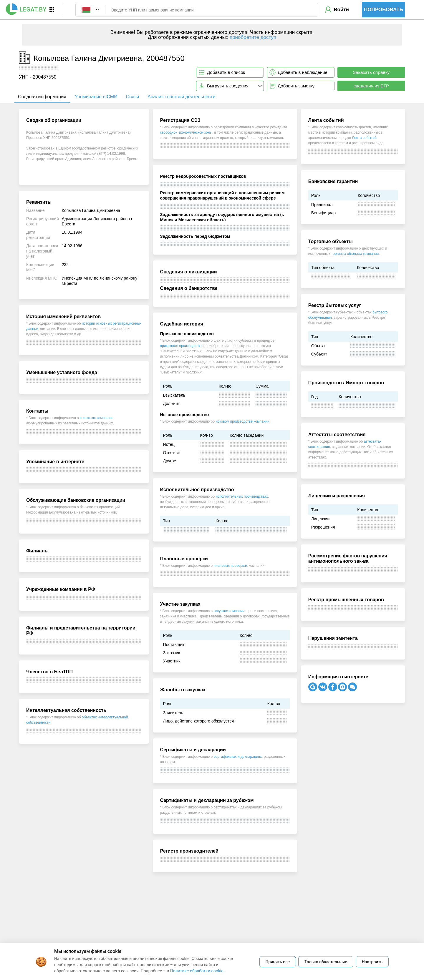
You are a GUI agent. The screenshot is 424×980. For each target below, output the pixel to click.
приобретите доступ (253, 37)
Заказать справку (371, 72)
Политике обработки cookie (197, 971)
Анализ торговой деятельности (181, 97)
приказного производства (181, 346)
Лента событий (364, 138)
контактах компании (96, 418)
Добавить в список (226, 72)
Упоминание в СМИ (96, 97)
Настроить (372, 962)
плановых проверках (231, 566)
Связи (132, 97)
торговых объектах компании (355, 254)
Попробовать (384, 10)
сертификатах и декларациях (238, 757)
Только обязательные (326, 962)
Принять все (278, 962)
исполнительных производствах (242, 496)
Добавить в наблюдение (303, 72)
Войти (341, 10)
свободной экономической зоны (186, 132)
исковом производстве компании (242, 421)
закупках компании (229, 611)
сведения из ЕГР (371, 86)
